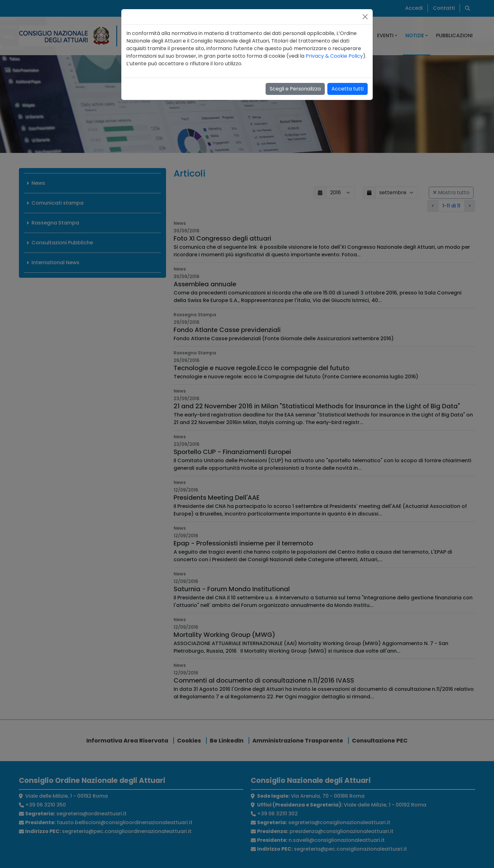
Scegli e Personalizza (295, 89)
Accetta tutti (348, 89)
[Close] (365, 17)
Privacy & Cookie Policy (334, 56)
